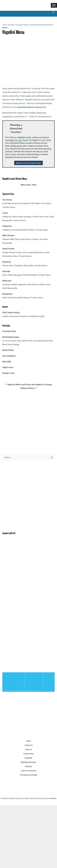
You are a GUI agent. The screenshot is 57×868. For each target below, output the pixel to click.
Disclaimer (28, 758)
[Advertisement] (28, 420)
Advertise (28, 766)
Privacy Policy (28, 754)
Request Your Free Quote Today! (29, 163)
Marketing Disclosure (28, 762)
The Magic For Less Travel (16, 140)
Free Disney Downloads (28, 775)
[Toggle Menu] (54, 5)
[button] (54, 12)
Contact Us (29, 745)
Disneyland (11, 25)
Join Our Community (28, 771)
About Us (29, 749)
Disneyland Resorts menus (29, 107)
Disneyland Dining (22, 25)
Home (4, 25)
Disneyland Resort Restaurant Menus (41, 25)
